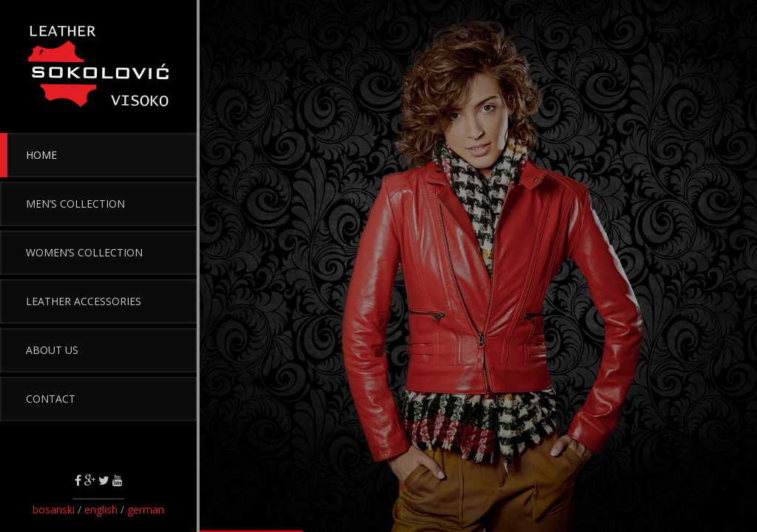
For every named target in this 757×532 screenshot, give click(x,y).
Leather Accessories (84, 301)
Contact (51, 399)
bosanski (55, 509)
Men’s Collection (75, 204)
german (146, 509)
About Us (52, 350)
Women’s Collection (84, 252)
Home (41, 155)
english (101, 509)
